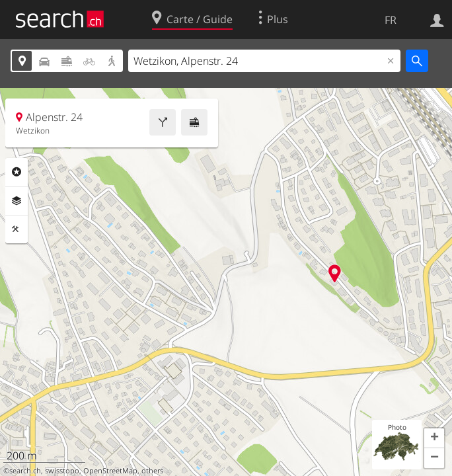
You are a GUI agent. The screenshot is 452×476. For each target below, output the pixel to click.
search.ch (25, 471)
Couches (17, 201)
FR (391, 20)
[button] (434, 438)
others (152, 471)
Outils (17, 229)
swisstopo (62, 471)
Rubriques (17, 172)
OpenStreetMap (110, 471)
